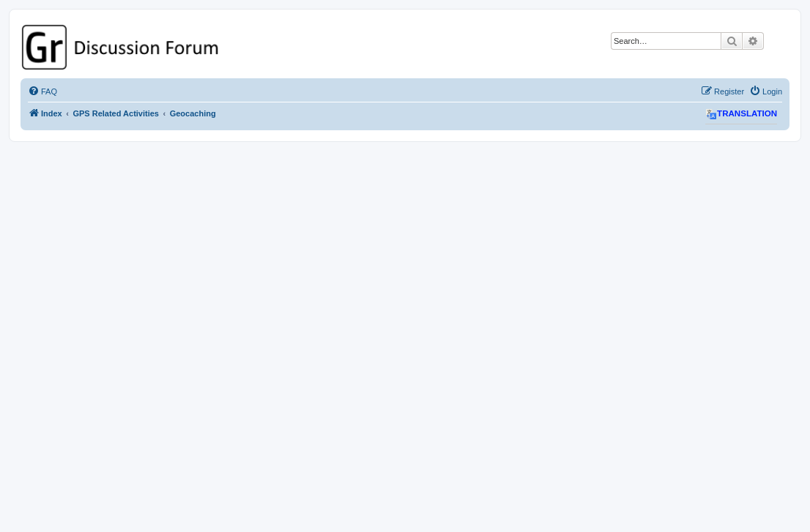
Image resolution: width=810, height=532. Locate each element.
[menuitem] (42, 91)
